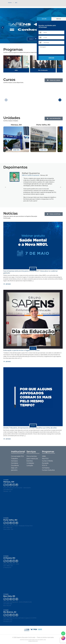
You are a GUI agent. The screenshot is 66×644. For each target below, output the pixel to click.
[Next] (60, 66)
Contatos (15, 463)
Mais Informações (54, 118)
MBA (44, 456)
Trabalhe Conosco (14, 460)
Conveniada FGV (17, 456)
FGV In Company (46, 467)
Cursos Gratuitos (48, 470)
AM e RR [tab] (44, 19)
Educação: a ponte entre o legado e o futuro (21, 350)
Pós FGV (45, 459)
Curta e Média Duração (47, 462)
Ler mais (7, 284)
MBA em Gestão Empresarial (31, 175)
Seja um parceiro (14, 469)
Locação (30, 465)
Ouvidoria (15, 465)
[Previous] (3, 28)
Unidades (30, 463)
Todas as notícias (54, 214)
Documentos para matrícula (32, 457)
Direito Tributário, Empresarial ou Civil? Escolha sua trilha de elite (30, 428)
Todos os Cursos (54, 80)
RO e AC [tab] (59, 19)
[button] (5, 187)
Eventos (30, 461)
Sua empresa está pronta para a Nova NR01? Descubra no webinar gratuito (31, 272)
